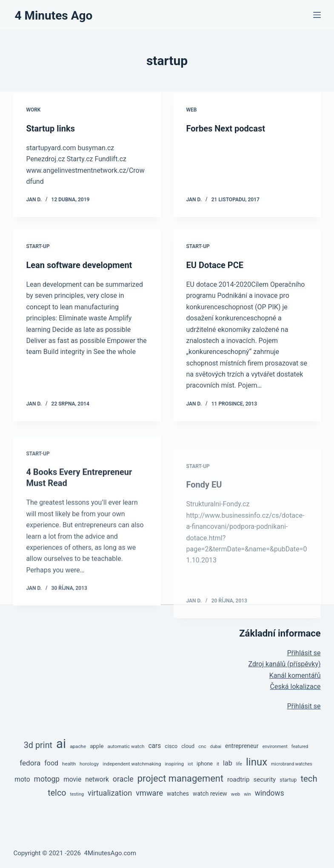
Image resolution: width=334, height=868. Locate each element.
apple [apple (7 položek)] (97, 746)
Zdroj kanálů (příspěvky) (284, 664)
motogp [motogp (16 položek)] (47, 779)
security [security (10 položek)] (264, 779)
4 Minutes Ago (53, 16)
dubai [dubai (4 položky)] (216, 747)
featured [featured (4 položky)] (300, 747)
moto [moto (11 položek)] (22, 779)
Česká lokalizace (295, 687)
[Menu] (317, 15)
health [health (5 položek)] (69, 764)
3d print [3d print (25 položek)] (38, 745)
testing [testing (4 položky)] (77, 794)
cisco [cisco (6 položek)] (171, 746)
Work (33, 110)
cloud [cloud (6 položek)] (188, 746)
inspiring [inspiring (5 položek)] (174, 764)
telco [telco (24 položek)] (57, 793)
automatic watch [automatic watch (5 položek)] (126, 746)
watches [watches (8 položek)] (178, 794)
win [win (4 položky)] (247, 794)
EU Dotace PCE (215, 265)
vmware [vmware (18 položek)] (149, 793)
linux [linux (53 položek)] (257, 762)
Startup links (50, 128)
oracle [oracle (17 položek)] (123, 779)
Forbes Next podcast (226, 128)
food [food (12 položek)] (51, 763)
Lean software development (79, 265)
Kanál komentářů (295, 675)
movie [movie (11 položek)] (72, 779)
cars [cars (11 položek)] (154, 746)
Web (192, 110)
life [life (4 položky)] (239, 764)
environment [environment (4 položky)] (275, 747)
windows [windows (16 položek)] (270, 793)
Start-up (38, 246)
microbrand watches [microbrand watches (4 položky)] (292, 764)
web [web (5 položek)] (236, 794)
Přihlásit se (304, 653)
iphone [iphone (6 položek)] (205, 764)
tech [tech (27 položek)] (309, 779)
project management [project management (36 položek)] (180, 778)
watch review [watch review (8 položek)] (210, 794)
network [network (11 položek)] (97, 779)
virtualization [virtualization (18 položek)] (110, 793)
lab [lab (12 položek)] (228, 763)
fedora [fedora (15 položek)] (30, 763)
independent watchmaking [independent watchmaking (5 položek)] (132, 764)
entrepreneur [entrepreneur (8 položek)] (242, 746)
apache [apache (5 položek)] (78, 746)
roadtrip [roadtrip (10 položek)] (238, 779)
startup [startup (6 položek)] (288, 780)
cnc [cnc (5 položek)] (202, 746)
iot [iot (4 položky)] (190, 764)
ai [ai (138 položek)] (61, 744)
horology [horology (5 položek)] (89, 764)
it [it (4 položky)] (218, 764)
